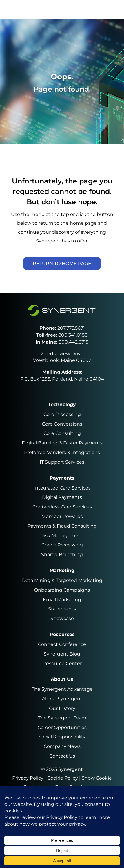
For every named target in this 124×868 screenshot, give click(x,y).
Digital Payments (62, 497)
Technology (62, 404)
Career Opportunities (62, 727)
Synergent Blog (62, 654)
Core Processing (62, 414)
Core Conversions (62, 424)
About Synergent (62, 699)
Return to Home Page (62, 264)
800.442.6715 (73, 342)
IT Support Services (62, 462)
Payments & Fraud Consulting (62, 526)
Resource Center (62, 663)
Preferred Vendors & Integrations (62, 452)
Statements (62, 609)
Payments (62, 478)
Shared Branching (62, 554)
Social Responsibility (62, 737)
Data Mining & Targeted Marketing (62, 580)
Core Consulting (62, 433)
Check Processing (62, 545)
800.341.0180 (73, 335)
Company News (62, 746)
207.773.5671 (71, 328)
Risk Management (62, 536)
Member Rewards (62, 516)
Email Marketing (62, 600)
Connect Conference (62, 644)
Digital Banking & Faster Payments (62, 443)
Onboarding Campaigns (62, 590)
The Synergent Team (62, 718)
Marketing (62, 570)
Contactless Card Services (62, 507)
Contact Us (62, 756)
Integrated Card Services (62, 488)
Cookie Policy (63, 778)
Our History (62, 708)
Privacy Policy (28, 778)
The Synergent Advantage (62, 689)
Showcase (62, 618)
